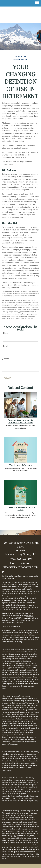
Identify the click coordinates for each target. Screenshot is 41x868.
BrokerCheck (12, 578)
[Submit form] (7, 378)
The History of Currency (21, 465)
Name (6, 333)
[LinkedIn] (3, 571)
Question (5, 359)
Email (6, 346)
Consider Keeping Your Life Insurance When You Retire (21, 421)
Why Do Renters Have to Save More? (21, 508)
